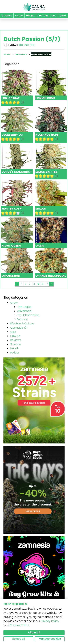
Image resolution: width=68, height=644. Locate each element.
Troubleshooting (28, 315)
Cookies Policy (19, 625)
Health (15, 348)
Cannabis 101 (19, 328)
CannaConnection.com (34, 7)
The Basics (24, 307)
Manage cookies (50, 639)
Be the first (27, 45)
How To (15, 336)
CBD (13, 332)
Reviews (16, 340)
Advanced (24, 311)
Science (16, 344)
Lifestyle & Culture (22, 323)
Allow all (34, 632)
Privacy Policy (50, 621)
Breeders (21, 55)
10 (18, 102)
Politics (15, 353)
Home (7, 55)
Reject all (18, 639)
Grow (14, 303)
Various (22, 319)
